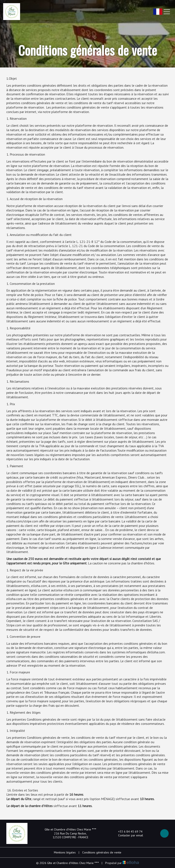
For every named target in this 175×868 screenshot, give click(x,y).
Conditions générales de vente (102, 852)
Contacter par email (128, 835)
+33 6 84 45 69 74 (128, 832)
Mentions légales (65, 852)
